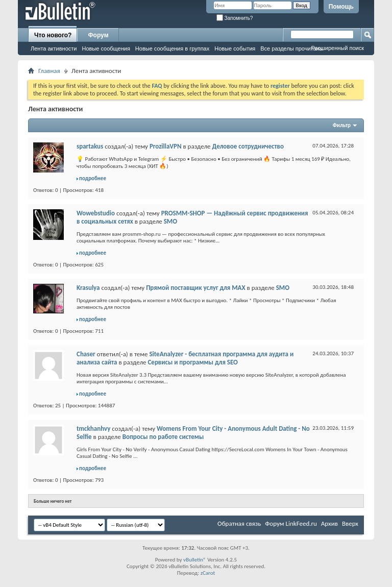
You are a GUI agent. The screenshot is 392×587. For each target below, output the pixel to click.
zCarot (208, 573)
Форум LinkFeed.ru (291, 523)
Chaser (86, 354)
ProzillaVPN (166, 146)
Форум (98, 35)
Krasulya (88, 288)
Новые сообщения (106, 48)
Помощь (341, 7)
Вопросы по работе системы (163, 437)
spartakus (90, 146)
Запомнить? (235, 18)
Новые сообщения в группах (172, 48)
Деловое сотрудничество (248, 146)
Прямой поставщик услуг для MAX (196, 288)
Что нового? (53, 35)
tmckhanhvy (93, 429)
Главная (49, 71)
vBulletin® (195, 560)
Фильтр (342, 125)
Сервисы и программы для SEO (192, 362)
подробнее (93, 178)
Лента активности (54, 48)
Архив (329, 523)
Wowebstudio (96, 213)
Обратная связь (239, 523)
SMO (170, 221)
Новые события (235, 48)
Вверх (350, 523)
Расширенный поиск (337, 48)
